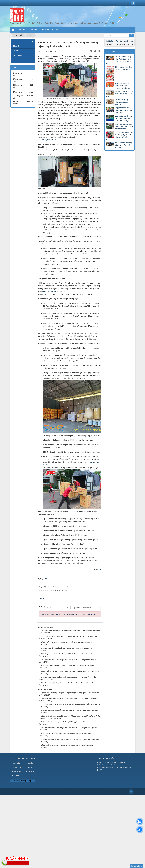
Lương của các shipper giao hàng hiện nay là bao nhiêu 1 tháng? (123, 118)
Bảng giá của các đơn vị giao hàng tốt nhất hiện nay (119, 94)
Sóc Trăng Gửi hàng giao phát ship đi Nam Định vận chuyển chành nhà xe (68, 733)
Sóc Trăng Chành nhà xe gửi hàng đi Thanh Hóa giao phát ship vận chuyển (68, 666)
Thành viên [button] (34, 30)
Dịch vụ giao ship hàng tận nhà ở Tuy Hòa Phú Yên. (123, 69)
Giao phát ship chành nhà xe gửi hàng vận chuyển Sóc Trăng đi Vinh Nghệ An (69, 728)
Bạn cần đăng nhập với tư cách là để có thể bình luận (69, 614)
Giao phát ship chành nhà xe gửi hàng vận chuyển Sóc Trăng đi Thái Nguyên (69, 660)
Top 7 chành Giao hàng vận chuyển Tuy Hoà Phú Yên (123, 145)
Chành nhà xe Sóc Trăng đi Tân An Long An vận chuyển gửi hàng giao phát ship (70, 739)
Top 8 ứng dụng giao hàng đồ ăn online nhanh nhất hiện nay (122, 86)
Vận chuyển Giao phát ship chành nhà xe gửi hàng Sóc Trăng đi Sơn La (67, 642)
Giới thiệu (16, 763)
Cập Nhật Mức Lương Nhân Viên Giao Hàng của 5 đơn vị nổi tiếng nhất (119, 60)
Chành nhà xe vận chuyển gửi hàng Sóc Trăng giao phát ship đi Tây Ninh (67, 648)
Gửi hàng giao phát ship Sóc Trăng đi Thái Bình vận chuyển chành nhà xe (67, 654)
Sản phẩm (17, 46)
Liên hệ (30, 767)
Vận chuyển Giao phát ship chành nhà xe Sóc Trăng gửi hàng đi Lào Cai (67, 745)
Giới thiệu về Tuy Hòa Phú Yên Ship (119, 41)
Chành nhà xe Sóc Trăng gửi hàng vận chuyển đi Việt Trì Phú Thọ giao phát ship (70, 710)
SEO (15, 60)
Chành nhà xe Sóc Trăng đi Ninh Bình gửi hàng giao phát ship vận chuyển (68, 722)
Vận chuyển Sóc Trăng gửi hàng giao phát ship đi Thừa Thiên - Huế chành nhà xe (70, 671)
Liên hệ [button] (55, 30)
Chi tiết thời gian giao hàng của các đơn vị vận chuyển (123, 102)
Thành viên (17, 767)
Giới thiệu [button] (22, 30)
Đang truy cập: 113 (27, 781)
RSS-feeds (17, 775)
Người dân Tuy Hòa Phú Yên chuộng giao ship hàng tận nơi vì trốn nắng (119, 136)
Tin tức (15, 41)
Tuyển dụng (17, 56)
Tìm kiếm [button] (45, 30)
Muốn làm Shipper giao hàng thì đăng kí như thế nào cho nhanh (124, 126)
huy (100, 569)
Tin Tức (30, 763)
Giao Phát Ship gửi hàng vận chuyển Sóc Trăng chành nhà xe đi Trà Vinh (67, 683)
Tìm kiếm (31, 771)
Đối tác (15, 51)
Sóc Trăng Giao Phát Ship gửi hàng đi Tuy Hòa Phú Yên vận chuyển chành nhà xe (70, 704)
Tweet (42, 599)
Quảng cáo (17, 771)
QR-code (15, 781)
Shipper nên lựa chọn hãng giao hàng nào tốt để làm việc (123, 110)
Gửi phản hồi (137, 866)
